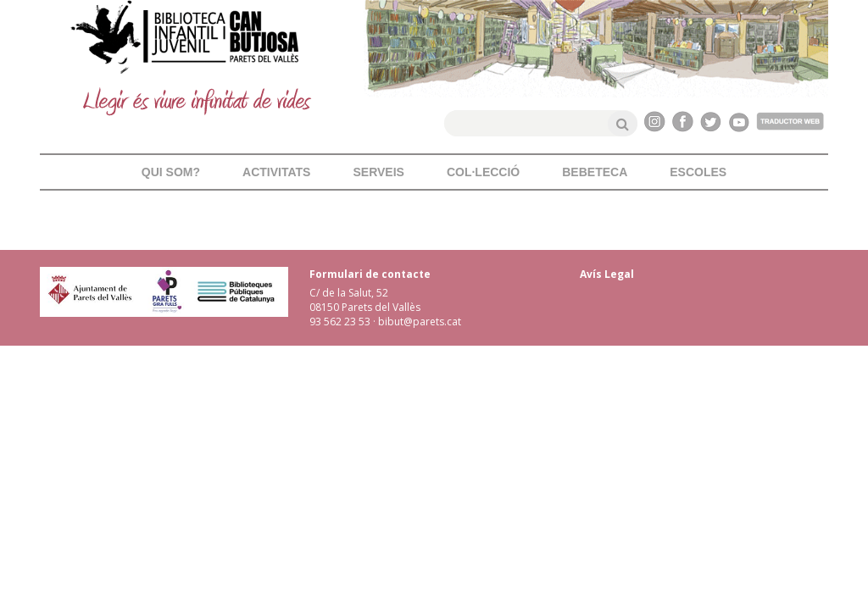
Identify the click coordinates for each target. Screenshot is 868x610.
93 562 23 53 (340, 322)
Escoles (698, 172)
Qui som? (171, 172)
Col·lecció (483, 172)
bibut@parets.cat (420, 322)
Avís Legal (607, 274)
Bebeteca (595, 172)
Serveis (378, 172)
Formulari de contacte (370, 274)
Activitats (276, 172)
